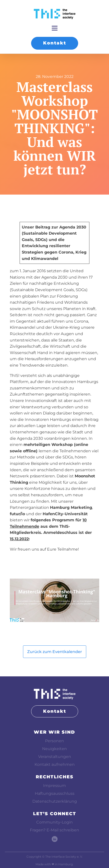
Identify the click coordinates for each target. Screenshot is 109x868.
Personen (54, 741)
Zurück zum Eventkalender (55, 652)
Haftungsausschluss (55, 793)
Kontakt (55, 43)
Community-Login (54, 822)
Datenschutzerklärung (55, 801)
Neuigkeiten (54, 749)
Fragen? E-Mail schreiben (54, 830)
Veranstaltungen (55, 757)
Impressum (54, 786)
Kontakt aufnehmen (55, 764)
